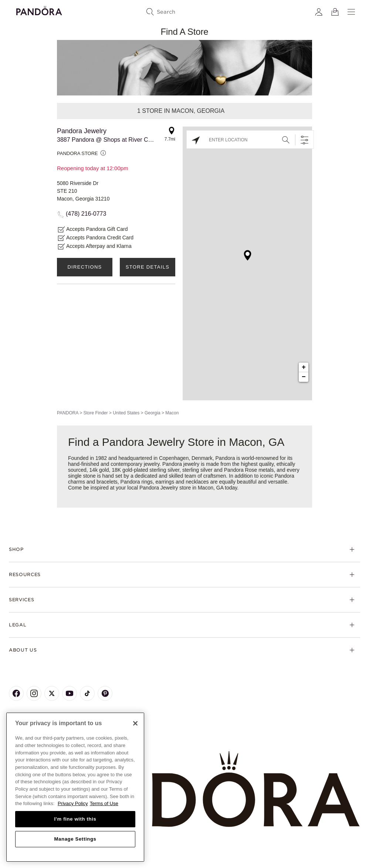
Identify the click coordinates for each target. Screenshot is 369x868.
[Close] (135, 723)
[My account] (319, 12)
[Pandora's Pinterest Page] (105, 693)
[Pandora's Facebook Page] (16, 693)
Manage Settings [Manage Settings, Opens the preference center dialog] (75, 839)
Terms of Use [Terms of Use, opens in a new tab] (104, 803)
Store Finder (95, 413)
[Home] (184, 789)
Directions (84, 267)
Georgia (153, 413)
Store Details (148, 267)
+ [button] (304, 367)
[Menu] (351, 12)
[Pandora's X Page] (52, 693)
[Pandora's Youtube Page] (70, 693)
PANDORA (68, 413)
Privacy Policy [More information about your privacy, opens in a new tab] (73, 803)
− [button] (304, 377)
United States (126, 413)
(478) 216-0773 (86, 214)
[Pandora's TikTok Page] (87, 693)
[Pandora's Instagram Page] (34, 693)
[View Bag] (335, 12)
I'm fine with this (75, 819)
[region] (75, 787)
